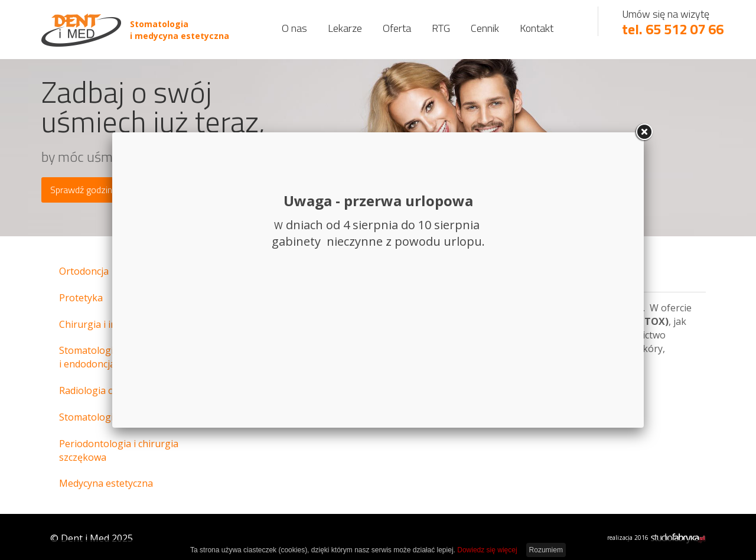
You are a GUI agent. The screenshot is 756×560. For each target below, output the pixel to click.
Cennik (485, 28)
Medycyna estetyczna (106, 483)
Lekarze (345, 28)
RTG (441, 28)
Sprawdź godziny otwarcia (102, 190)
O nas (294, 28)
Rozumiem (546, 550)
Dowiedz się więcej (487, 550)
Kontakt (537, 28)
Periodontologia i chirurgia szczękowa (119, 450)
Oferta (397, 28)
